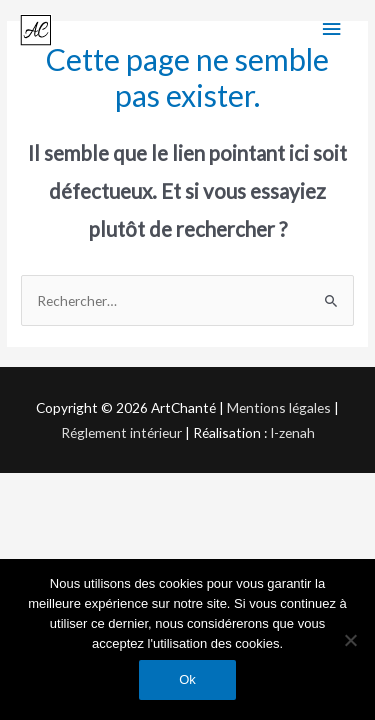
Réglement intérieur (121, 432)
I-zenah (292, 432)
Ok (187, 679)
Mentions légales (279, 407)
